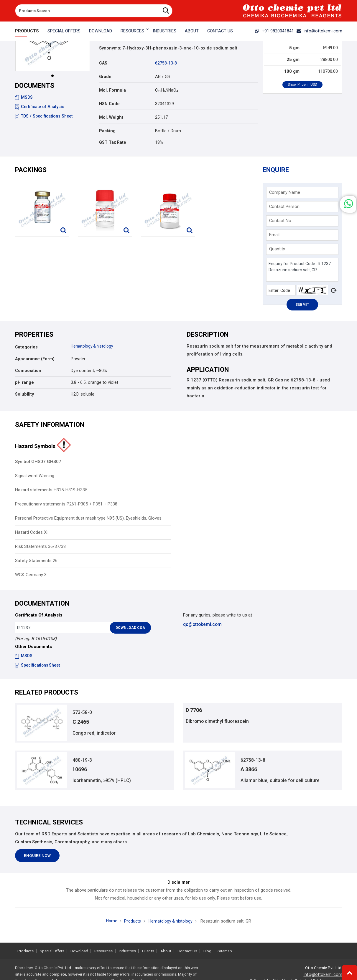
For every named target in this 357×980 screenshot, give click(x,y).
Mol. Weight (111, 117)
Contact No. (282, 222)
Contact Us (220, 31)
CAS (103, 63)
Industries (164, 31)
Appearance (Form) (35, 361)
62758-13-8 (166, 63)
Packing (107, 131)
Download (101, 31)
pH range (24, 384)
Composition (28, 372)
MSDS (24, 97)
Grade (105, 77)
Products (27, 31)
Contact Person (285, 208)
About (192, 31)
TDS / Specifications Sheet (44, 116)
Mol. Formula (112, 90)
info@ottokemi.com (319, 31)
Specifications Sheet (38, 667)
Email (275, 236)
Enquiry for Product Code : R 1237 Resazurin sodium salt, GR (302, 271)
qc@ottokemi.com (202, 626)
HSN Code (109, 104)
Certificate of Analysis (40, 107)
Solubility (24, 396)
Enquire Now (37, 860)
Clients (148, 951)
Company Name (286, 194)
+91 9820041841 (275, 31)
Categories (26, 349)
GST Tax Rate (113, 142)
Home (110, 925)
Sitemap (225, 951)
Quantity (278, 250)
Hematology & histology (94, 348)
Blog (207, 951)
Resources (103, 951)
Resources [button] (132, 31)
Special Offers (64, 31)
